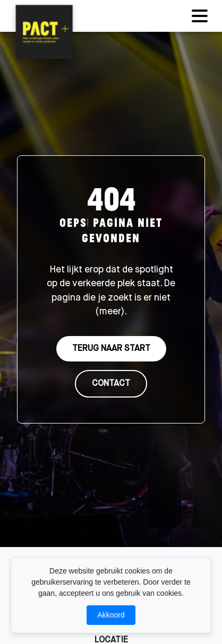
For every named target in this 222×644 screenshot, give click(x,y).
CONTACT (111, 384)
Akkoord (111, 615)
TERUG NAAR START (111, 349)
